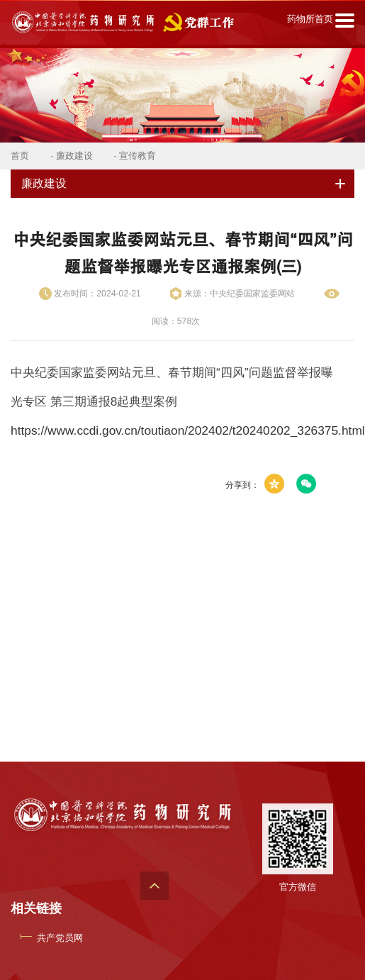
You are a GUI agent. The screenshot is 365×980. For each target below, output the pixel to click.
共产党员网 (60, 938)
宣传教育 (137, 156)
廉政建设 (74, 156)
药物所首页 (310, 19)
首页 (20, 156)
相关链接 (36, 908)
